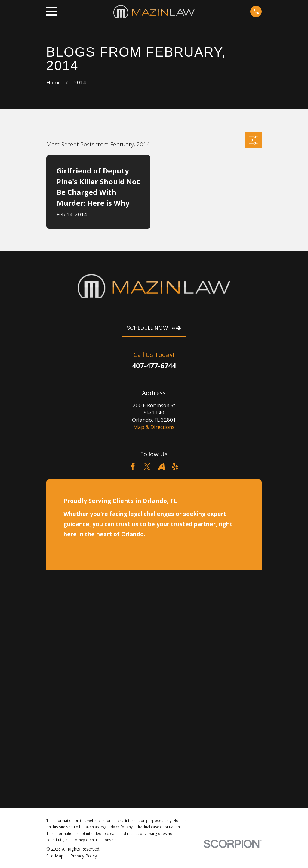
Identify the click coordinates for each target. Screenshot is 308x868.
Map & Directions (154, 427)
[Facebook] (133, 467)
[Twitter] (147, 467)
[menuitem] (55, 856)
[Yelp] (175, 467)
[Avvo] (161, 467)
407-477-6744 (154, 366)
